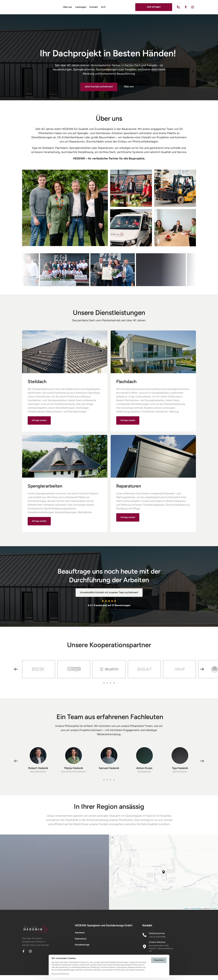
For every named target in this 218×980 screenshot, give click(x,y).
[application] (163, 877)
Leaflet (215, 913)
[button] (202, 766)
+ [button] (112, 843)
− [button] (112, 846)
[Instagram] (194, 10)
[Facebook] (187, 10)
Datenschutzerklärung (60, 974)
